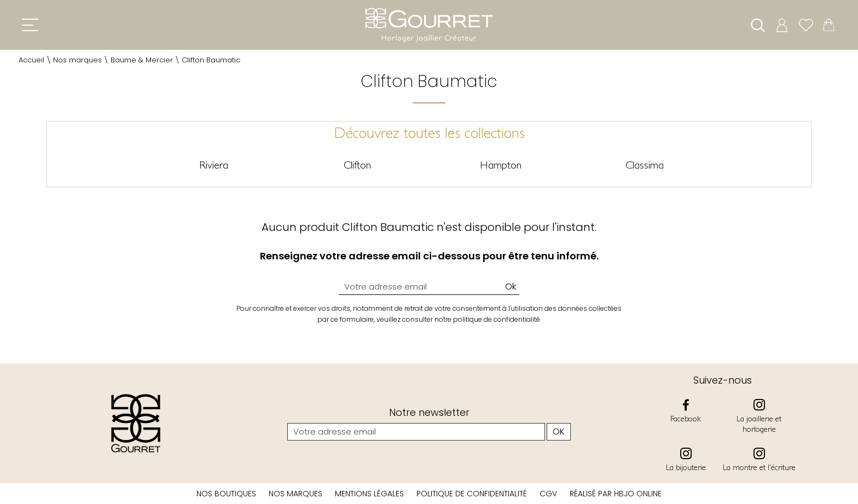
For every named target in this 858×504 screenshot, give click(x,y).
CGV (548, 494)
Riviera (214, 165)
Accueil (31, 60)
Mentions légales (369, 494)
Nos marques (77, 60)
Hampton (501, 165)
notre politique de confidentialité (487, 319)
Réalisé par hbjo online (616, 494)
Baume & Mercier (142, 60)
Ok (511, 286)
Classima (645, 165)
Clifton (357, 165)
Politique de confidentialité (472, 494)
